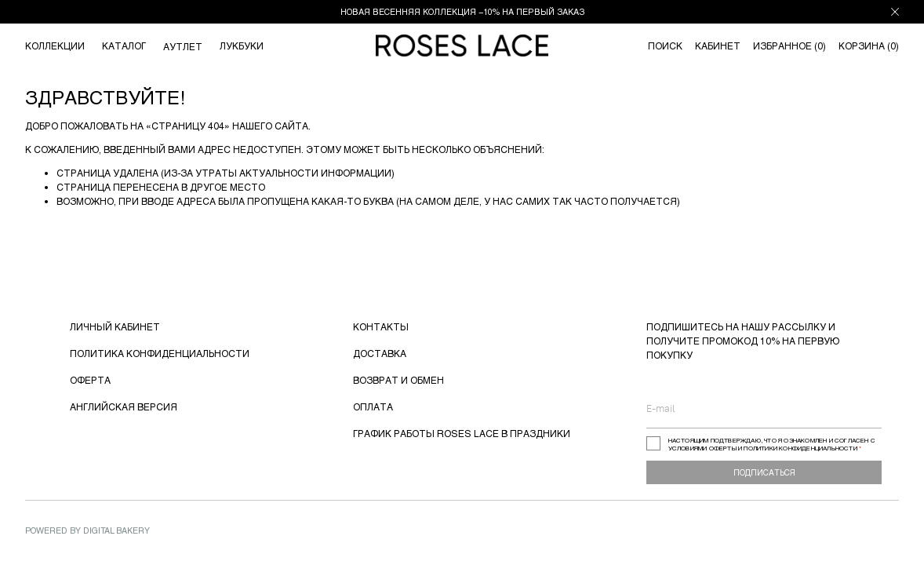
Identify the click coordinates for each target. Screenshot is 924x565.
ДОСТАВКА (380, 353)
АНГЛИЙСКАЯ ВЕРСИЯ (124, 406)
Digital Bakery (116, 530)
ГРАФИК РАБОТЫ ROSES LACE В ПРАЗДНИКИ (462, 433)
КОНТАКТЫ (381, 326)
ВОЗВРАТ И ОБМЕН (398, 380)
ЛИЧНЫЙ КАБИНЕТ (115, 326)
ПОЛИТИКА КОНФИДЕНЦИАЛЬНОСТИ (160, 353)
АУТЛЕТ (183, 46)
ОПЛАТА (373, 406)
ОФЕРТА (90, 380)
